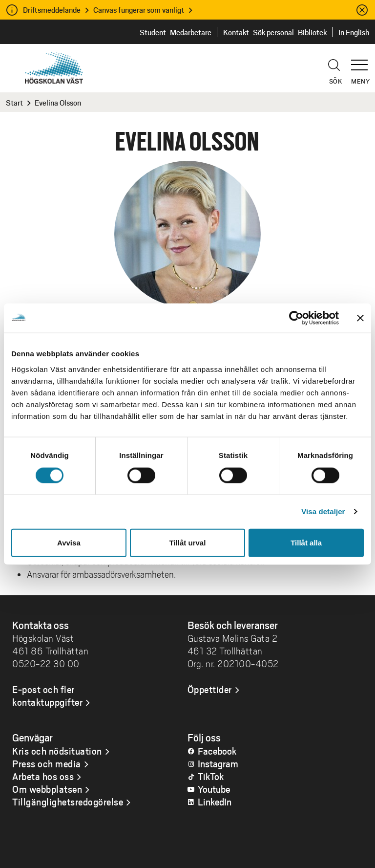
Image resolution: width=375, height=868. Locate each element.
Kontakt (236, 32)
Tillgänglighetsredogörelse (68, 802)
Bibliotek (312, 32)
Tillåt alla (306, 542)
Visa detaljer (323, 511)
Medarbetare (191, 32)
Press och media (47, 763)
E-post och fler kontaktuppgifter (47, 695)
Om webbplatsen (47, 789)
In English (354, 32)
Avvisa (69, 542)
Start (14, 102)
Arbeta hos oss (43, 776)
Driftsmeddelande (52, 10)
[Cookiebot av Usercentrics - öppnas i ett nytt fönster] (296, 318)
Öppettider (210, 689)
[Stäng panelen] (360, 318)
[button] (363, 61)
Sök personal (273, 32)
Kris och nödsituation (57, 751)
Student (153, 32)
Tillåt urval (188, 542)
